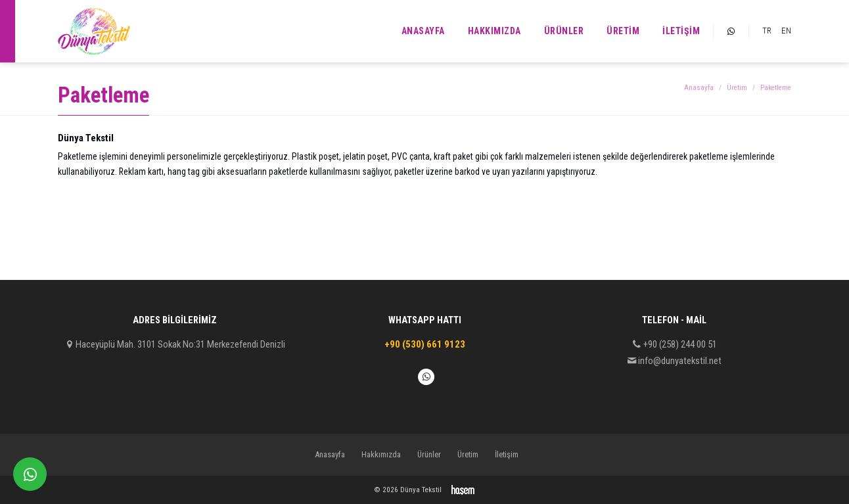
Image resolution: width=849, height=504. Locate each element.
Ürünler (564, 31)
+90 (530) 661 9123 (425, 344)
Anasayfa (423, 31)
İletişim (681, 31)
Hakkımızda (494, 31)
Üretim (623, 31)
